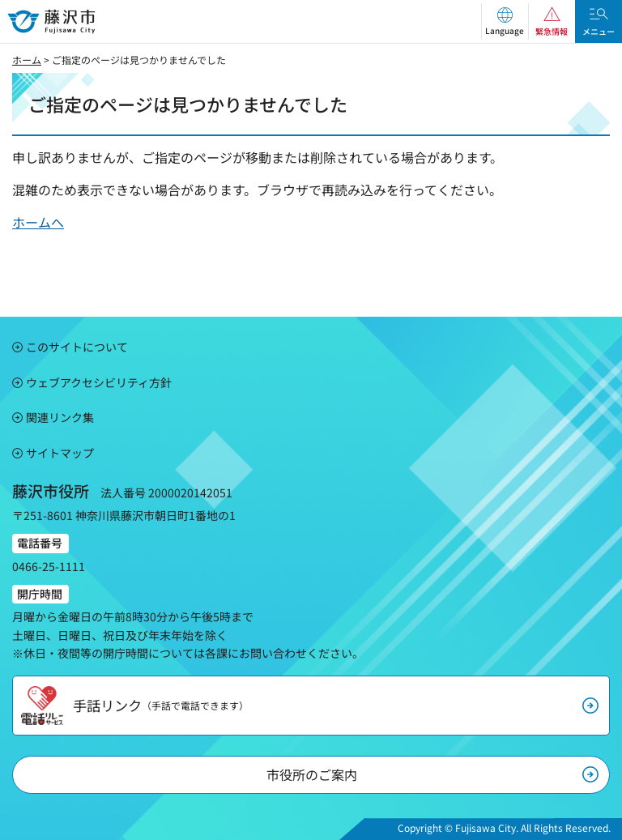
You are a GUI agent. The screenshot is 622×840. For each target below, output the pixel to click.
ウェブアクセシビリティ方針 (99, 382)
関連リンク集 (60, 417)
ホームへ (38, 222)
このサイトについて (77, 347)
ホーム (27, 60)
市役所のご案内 (312, 774)
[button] (505, 21)
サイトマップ (60, 453)
